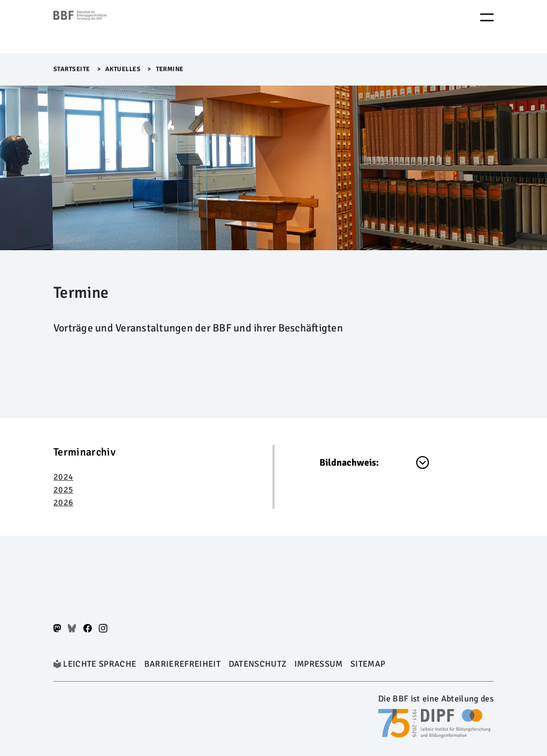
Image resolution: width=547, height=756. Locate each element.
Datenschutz (258, 664)
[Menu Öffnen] (487, 17)
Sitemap (368, 664)
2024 (63, 477)
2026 (63, 503)
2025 (63, 490)
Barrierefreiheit (182, 664)
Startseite (72, 69)
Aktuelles (123, 69)
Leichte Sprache (100, 664)
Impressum (319, 664)
